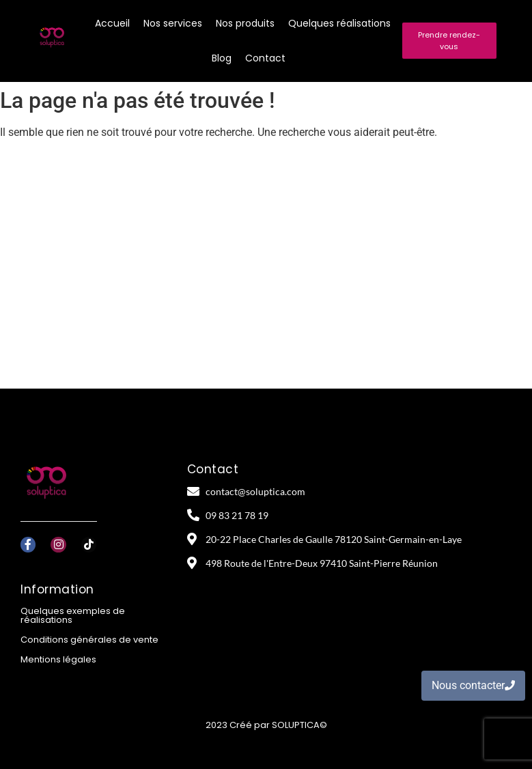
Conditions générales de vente (89, 640)
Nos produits (245, 23)
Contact (265, 58)
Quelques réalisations (339, 23)
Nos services (173, 23)
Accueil (112, 23)
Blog (222, 58)
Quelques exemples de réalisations (73, 615)
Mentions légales (58, 659)
